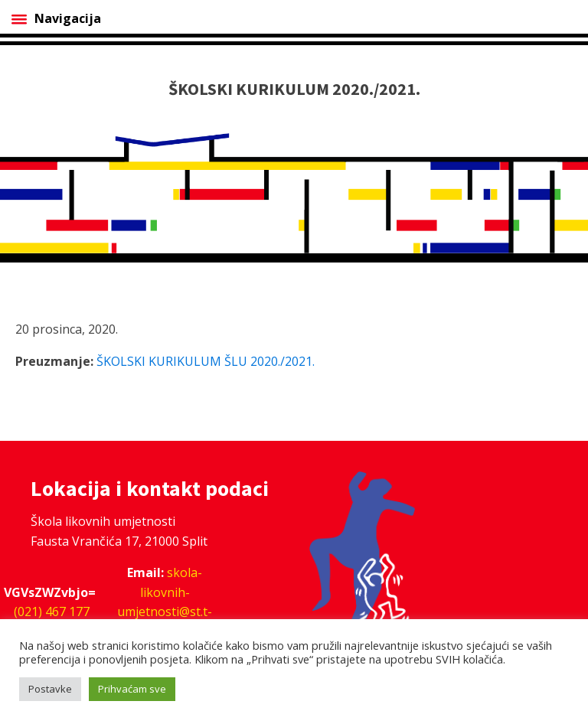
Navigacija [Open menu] (56, 18)
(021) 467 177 (52, 611)
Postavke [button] (50, 689)
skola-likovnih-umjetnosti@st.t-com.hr (165, 602)
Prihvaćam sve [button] (132, 689)
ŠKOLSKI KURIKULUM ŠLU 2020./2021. (206, 361)
